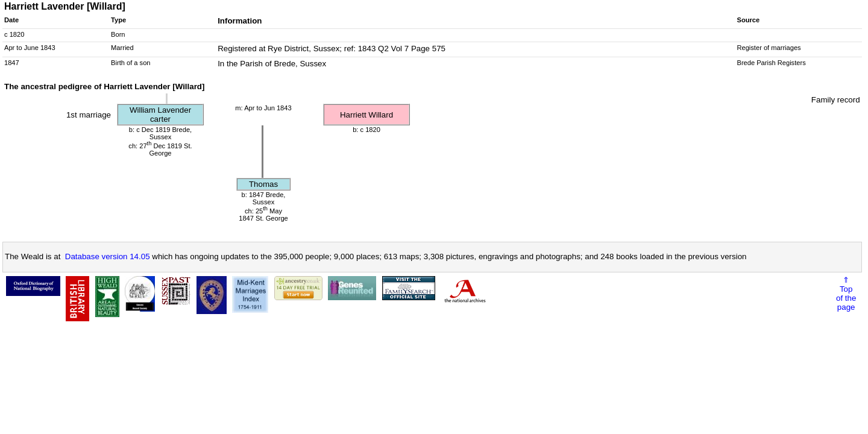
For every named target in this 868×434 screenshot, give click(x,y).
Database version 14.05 (108, 256)
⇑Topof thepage (846, 294)
